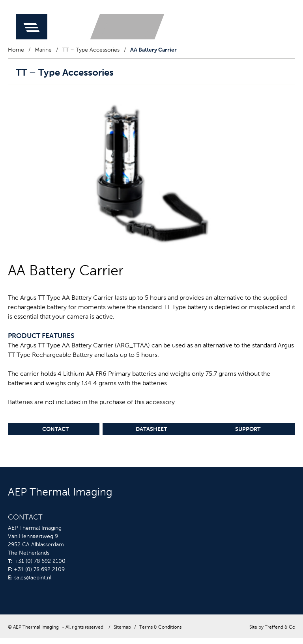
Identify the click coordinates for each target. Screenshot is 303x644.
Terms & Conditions (160, 627)
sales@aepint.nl (33, 578)
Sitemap (122, 627)
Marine (43, 50)
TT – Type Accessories (91, 50)
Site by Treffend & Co (272, 627)
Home (16, 50)
